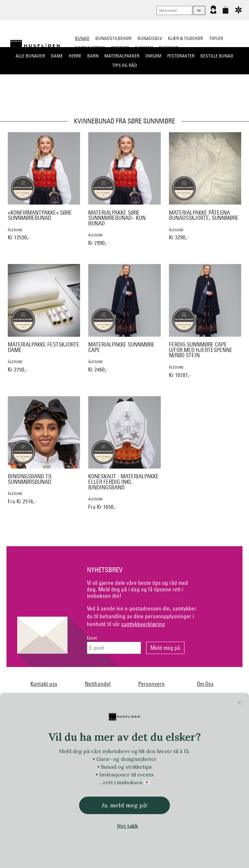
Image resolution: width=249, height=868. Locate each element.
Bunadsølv (150, 38)
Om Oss (205, 684)
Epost (92, 638)
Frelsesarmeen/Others (39, 748)
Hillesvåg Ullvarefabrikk (165, 748)
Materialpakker (122, 56)
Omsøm (153, 56)
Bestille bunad (217, 56)
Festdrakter (181, 56)
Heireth (106, 748)
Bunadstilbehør (113, 38)
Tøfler (216, 38)
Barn (93, 56)
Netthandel (98, 684)
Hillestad (128, 748)
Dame (57, 56)
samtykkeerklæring (143, 624)
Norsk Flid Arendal (78, 736)
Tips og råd (125, 65)
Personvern (151, 684)
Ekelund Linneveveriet (158, 736)
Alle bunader (30, 56)
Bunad (82, 38)
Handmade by (79, 748)
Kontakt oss (44, 684)
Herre (75, 56)
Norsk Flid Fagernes (203, 736)
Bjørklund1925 (41, 736)
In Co (225, 748)
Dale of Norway (116, 736)
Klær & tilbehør (185, 38)
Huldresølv (204, 748)
